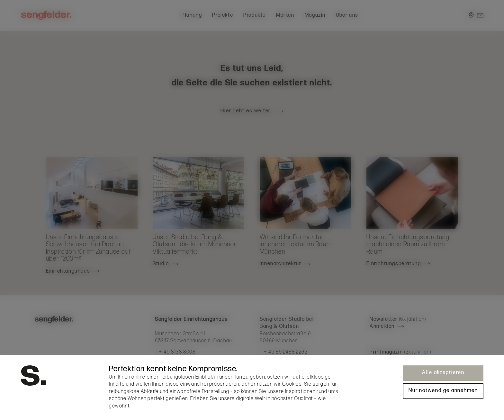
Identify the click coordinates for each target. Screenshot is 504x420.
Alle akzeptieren (443, 373)
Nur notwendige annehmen (443, 391)
